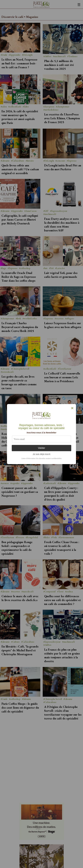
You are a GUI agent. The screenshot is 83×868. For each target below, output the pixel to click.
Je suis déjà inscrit (41, 454)
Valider (42, 448)
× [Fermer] (72, 408)
